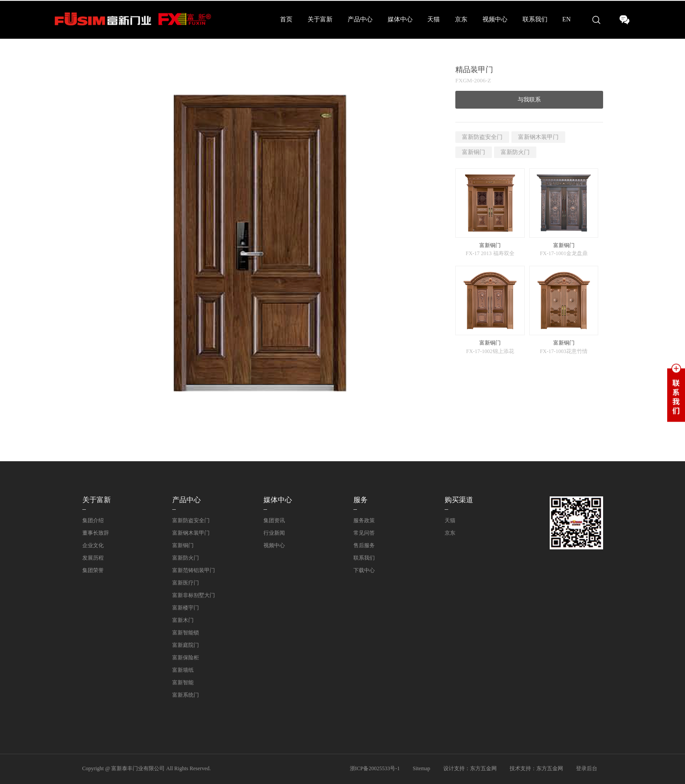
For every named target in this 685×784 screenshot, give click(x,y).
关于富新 (320, 19)
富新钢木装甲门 (538, 137)
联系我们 (535, 19)
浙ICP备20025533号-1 (375, 768)
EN (566, 19)
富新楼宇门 (186, 608)
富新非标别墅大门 (194, 595)
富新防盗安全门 (482, 137)
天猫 (434, 19)
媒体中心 (400, 19)
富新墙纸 (183, 670)
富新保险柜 (186, 658)
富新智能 (183, 682)
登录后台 (587, 768)
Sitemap (421, 768)
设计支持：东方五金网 (470, 768)
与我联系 (529, 100)
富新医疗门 (186, 583)
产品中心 (360, 19)
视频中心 (495, 19)
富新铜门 (474, 152)
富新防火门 (515, 152)
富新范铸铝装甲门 (194, 570)
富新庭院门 (186, 645)
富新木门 (183, 620)
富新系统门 (186, 695)
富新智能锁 (186, 633)
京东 (461, 19)
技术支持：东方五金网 (536, 768)
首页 (286, 19)
